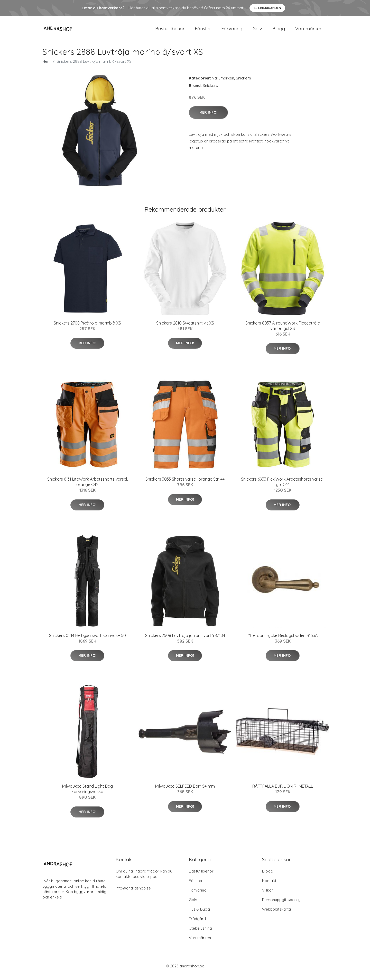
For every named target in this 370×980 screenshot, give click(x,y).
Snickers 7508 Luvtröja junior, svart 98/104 (185, 641)
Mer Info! (208, 118)
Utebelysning (200, 933)
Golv (257, 31)
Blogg (279, 31)
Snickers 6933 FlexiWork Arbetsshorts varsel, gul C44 (283, 487)
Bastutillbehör (170, 31)
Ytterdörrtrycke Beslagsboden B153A (283, 641)
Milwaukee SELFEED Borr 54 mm (185, 791)
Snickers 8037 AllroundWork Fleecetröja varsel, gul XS (283, 331)
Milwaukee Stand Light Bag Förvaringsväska (87, 794)
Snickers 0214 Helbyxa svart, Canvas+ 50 (87, 641)
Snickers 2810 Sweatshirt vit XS (185, 328)
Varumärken (309, 31)
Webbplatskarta (276, 914)
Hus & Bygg (199, 914)
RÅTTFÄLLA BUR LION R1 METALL (283, 791)
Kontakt (269, 886)
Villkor (268, 895)
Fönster (203, 31)
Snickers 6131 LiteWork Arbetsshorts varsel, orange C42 (87, 487)
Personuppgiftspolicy (281, 905)
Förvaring (232, 31)
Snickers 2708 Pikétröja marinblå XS (87, 328)
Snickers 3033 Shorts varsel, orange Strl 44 (185, 484)
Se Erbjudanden (267, 8)
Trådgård (197, 924)
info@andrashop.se (133, 893)
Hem (47, 66)
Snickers (243, 83)
